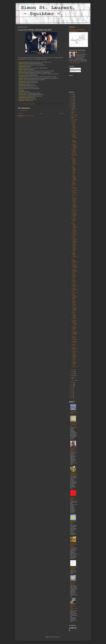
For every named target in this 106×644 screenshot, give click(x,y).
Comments (73, 71)
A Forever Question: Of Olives (74, 142)
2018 (72, 383)
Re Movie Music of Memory (74, 151)
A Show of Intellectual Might (74, 349)
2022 (72, 102)
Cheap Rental (74, 292)
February (74, 377)
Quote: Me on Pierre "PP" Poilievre (73, 583)
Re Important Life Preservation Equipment (74, 193)
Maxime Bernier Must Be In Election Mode (74, 297)
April (73, 374)
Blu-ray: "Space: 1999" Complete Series (74, 226)
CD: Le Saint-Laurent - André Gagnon (74, 412)
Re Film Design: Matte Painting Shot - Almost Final (74, 170)
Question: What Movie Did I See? (74, 523)
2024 (72, 98)
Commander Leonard (74, 342)
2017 (72, 385)
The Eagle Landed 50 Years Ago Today (74, 215)
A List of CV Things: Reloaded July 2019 (74, 146)
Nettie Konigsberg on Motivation (74, 338)
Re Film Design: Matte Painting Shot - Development (74, 162)
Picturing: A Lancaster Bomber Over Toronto (74, 357)
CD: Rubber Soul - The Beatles (74, 234)
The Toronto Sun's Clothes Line (74, 220)
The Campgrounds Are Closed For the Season (74, 200)
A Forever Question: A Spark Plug (74, 363)
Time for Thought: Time (74, 281)
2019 (72, 107)
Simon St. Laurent (81, 52)
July (73, 122)
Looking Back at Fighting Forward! (74, 333)
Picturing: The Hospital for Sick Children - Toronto (74, 315)
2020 (72, 105)
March (73, 376)
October (73, 115)
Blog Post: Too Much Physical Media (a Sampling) (73, 545)
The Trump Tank (74, 345)
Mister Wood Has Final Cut (74, 155)
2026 (72, 94)
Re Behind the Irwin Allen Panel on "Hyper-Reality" (74, 248)
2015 (72, 388)
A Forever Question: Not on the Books (74, 271)
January (73, 380)
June (73, 370)
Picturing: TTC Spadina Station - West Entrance (74, 474)
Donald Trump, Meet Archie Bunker (73, 126)
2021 (72, 104)
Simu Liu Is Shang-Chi (74, 188)
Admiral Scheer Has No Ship (74, 184)
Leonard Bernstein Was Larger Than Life (74, 303)
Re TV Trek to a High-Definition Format (74, 309)
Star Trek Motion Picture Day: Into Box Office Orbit (74, 424)
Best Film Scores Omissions (74, 131)
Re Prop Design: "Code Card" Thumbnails (74, 255)
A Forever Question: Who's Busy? (74, 328)
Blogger (59, 637)
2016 (72, 386)
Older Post (62, 114)
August (73, 120)
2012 (72, 392)
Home (41, 114)
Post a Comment (24, 111)
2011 (72, 394)
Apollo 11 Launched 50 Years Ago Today (74, 266)
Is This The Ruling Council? (74, 285)
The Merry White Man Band (74, 289)
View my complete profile (74, 63)
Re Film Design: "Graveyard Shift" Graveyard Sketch (74, 240)
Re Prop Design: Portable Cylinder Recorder (74, 178)
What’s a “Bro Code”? (74, 352)
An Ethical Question (74, 231)
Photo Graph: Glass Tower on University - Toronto (74, 323)
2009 (72, 398)
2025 (72, 96)
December (74, 109)
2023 (72, 100)
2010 (72, 396)
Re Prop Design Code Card (74, 261)
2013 (72, 390)
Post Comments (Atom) (29, 116)
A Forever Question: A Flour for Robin (74, 206)
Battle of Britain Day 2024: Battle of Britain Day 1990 (73, 450)
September (74, 117)
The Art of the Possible (74, 210)
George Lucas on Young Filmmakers (74, 136)
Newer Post (21, 114)
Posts (72, 69)
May (73, 372)
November (74, 112)
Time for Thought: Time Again (74, 276)
